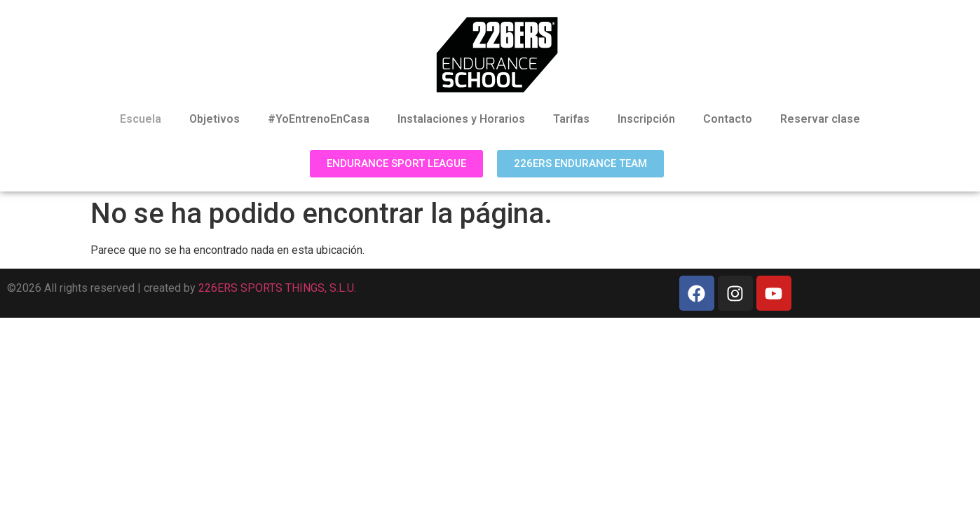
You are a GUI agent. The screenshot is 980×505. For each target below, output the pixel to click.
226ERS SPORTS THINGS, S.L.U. (277, 288)
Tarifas (571, 119)
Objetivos (215, 119)
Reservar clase (820, 119)
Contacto (728, 119)
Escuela (141, 119)
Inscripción (646, 119)
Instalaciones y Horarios (461, 119)
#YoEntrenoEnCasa (319, 119)
